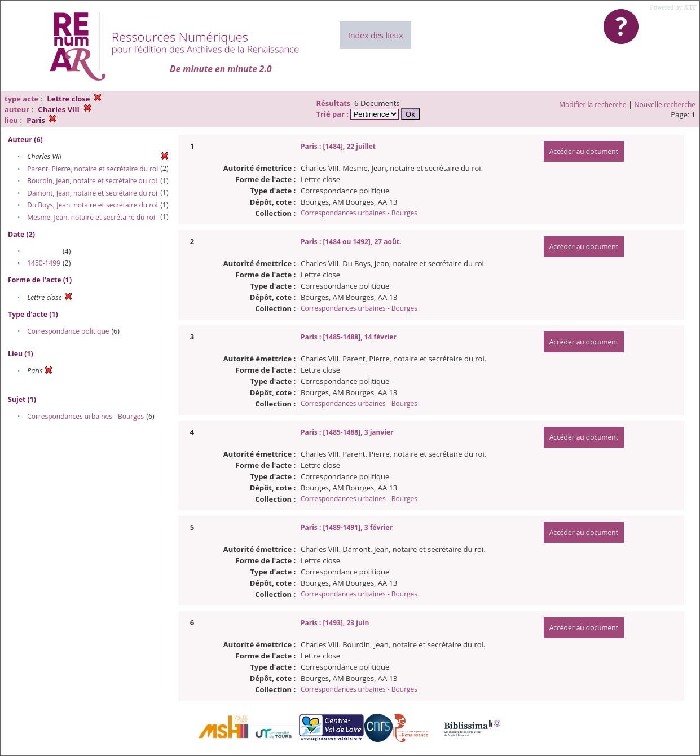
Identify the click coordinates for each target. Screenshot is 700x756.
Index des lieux (375, 35)
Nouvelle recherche (665, 105)
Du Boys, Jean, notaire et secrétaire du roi (92, 205)
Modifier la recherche (593, 105)
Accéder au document (584, 151)
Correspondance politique (68, 331)
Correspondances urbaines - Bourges (85, 416)
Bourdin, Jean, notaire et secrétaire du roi (92, 181)
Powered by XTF (673, 7)
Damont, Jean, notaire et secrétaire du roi (92, 193)
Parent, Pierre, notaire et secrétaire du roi (93, 169)
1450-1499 (44, 263)
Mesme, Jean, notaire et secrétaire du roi (91, 217)
